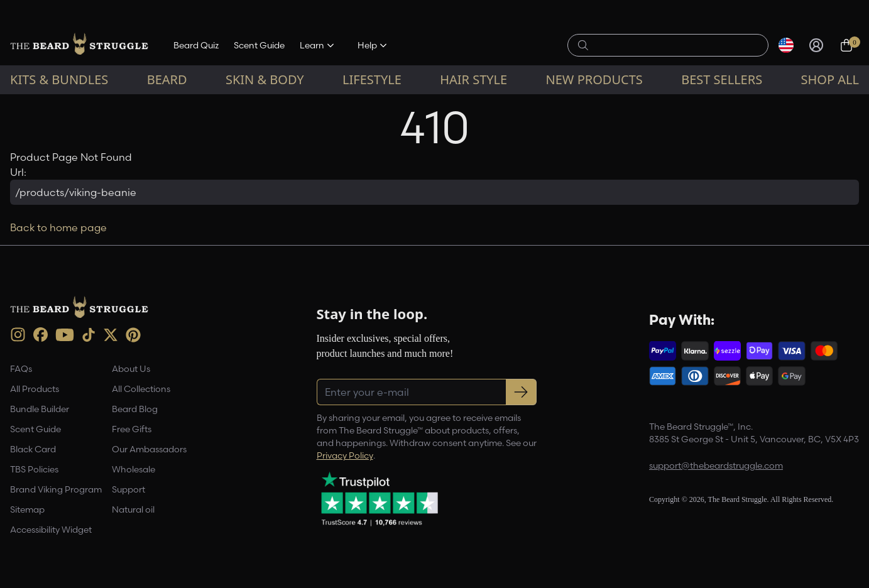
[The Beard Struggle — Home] (79, 45)
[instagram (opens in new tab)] (18, 335)
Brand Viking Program (56, 489)
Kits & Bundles (59, 79)
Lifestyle (372, 79)
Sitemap (27, 509)
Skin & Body (265, 79)
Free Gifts (132, 429)
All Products (35, 389)
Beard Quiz (196, 45)
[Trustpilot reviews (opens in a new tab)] (380, 499)
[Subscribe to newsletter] (521, 392)
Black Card (33, 449)
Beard (167, 79)
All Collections (141, 389)
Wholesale (134, 469)
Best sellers (722, 79)
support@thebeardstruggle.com (716, 465)
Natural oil (133, 509)
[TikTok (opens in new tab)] (89, 335)
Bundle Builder (40, 409)
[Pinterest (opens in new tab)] (133, 335)
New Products (594, 79)
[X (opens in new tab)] (111, 335)
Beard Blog (135, 409)
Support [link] (128, 489)
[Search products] (675, 45)
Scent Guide (259, 45)
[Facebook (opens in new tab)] (41, 335)
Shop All (830, 79)
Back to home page (58, 227)
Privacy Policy (345, 455)
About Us (131, 369)
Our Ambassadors (149, 449)
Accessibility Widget (51, 530)
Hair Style (473, 79)
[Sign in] (816, 45)
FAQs (21, 369)
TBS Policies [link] (34, 469)
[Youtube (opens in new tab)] (65, 335)
